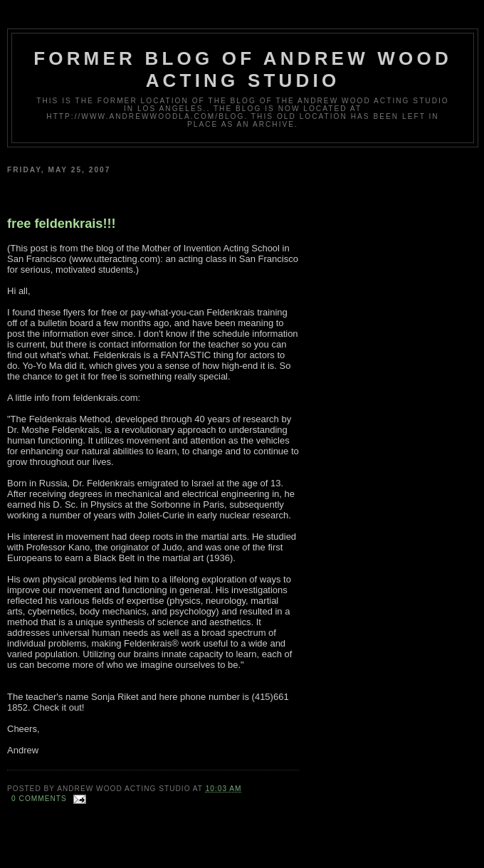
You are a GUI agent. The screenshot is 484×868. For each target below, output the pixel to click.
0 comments (39, 799)
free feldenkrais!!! (62, 224)
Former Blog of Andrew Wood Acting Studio (243, 69)
